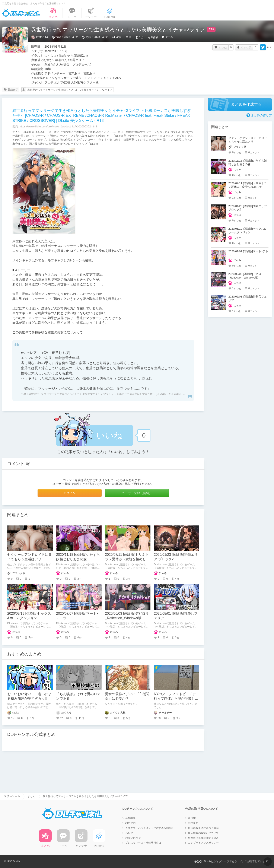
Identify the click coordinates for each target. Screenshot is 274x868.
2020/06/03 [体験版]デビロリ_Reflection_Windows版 (246, 276)
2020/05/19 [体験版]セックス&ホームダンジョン (247, 230)
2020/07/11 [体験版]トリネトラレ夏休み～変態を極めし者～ (127, 559)
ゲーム (169, 37)
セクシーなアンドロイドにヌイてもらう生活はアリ (248, 140)
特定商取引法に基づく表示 (203, 828)
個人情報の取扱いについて (203, 833)
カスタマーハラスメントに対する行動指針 (150, 828)
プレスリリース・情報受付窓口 (143, 843)
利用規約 (130, 823)
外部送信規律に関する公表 (203, 838)
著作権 (192, 818)
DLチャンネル (21, 13)
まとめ (31, 796)
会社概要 (130, 818)
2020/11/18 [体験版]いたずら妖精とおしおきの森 (248, 162)
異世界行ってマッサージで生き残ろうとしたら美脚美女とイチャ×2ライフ (70, 90)
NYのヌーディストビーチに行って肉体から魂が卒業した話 (176, 698)
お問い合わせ (133, 838)
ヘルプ (129, 833)
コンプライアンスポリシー (203, 843)
